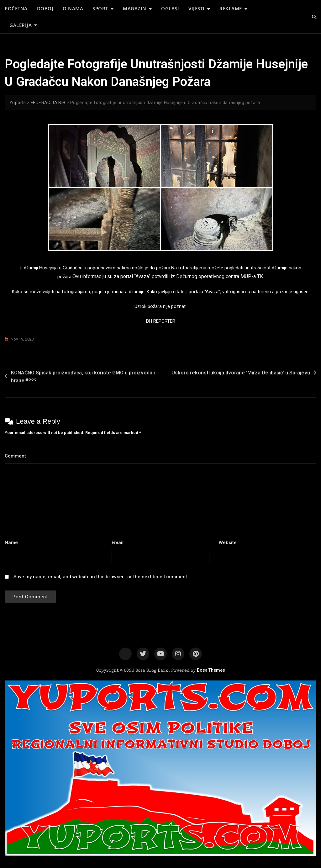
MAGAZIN (135, 8)
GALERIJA (21, 25)
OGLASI (170, 8)
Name (13, 542)
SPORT (100, 8)
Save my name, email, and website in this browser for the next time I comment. (101, 577)
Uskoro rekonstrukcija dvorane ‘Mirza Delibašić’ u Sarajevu (241, 373)
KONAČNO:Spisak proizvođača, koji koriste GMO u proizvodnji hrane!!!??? (83, 377)
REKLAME (231, 8)
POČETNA (16, 8)
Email (119, 542)
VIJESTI (197, 8)
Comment (17, 456)
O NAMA (73, 8)
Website (228, 542)
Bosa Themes (211, 670)
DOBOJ (45, 8)
